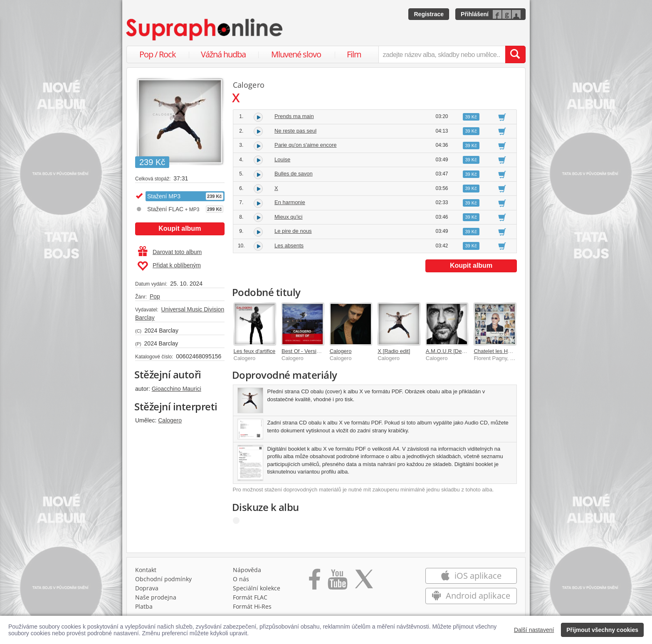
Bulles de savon (294, 174)
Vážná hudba (223, 54)
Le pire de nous (293, 231)
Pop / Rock (158, 54)
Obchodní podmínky (163, 579)
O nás (241, 579)
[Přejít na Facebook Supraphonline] (315, 582)
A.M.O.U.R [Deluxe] (449, 351)
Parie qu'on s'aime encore (306, 145)
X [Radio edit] (394, 351)
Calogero (170, 420)
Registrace (429, 14)
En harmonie (290, 202)
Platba (144, 606)
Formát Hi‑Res (252, 606)
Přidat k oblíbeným (169, 266)
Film (354, 54)
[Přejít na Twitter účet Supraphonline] (364, 582)
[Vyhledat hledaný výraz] (515, 54)
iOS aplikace (471, 576)
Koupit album (180, 228)
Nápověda (247, 570)
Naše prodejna (156, 597)
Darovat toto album (170, 252)
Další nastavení (534, 630)
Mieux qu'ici (289, 217)
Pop (155, 296)
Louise (282, 159)
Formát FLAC (250, 597)
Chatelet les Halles (496, 351)
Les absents (289, 246)
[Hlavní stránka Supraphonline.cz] (205, 30)
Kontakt (146, 570)
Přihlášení (475, 14)
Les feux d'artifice (255, 351)
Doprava (147, 588)
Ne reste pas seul (295, 131)
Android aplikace (471, 596)
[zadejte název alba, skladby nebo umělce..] (442, 54)
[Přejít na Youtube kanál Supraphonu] (337, 582)
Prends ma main (294, 116)
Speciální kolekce (257, 588)
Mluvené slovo (296, 54)
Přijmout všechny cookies (602, 630)
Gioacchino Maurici (177, 389)
